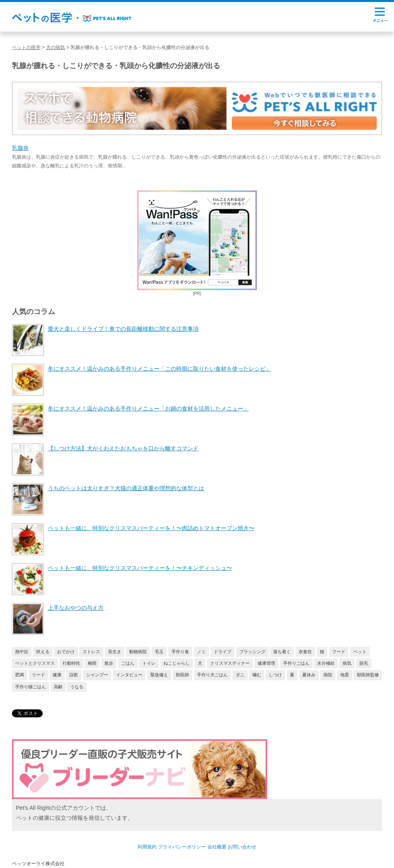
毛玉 (159, 652)
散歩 (109, 663)
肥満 (20, 675)
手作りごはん (296, 663)
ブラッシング (252, 652)
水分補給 (326, 663)
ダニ (240, 675)
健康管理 (266, 663)
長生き (115, 652)
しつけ (275, 675)
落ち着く (282, 652)
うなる (77, 687)
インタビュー (129, 675)
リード (38, 675)
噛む (257, 675)
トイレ (149, 663)
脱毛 (364, 663)
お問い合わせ (242, 847)
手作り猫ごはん (31, 687)
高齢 (58, 687)
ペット (360, 652)
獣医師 (182, 675)
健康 (57, 675)
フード (339, 652)
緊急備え (159, 675)
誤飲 (74, 675)
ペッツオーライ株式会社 (38, 864)
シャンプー (97, 675)
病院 (328, 675)
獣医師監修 (368, 675)
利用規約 (147, 847)
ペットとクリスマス (35, 663)
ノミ (201, 652)
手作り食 (180, 652)
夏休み (309, 675)
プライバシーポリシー (182, 847)
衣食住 (305, 652)
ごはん (128, 663)
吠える (43, 652)
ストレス (91, 652)
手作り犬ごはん (212, 675)
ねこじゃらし (177, 663)
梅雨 (92, 663)
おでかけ (66, 652)
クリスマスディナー (230, 663)
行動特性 (71, 663)
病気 (347, 663)
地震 (345, 675)
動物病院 (138, 652)
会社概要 (217, 847)
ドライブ (223, 652)
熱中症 (22, 652)
